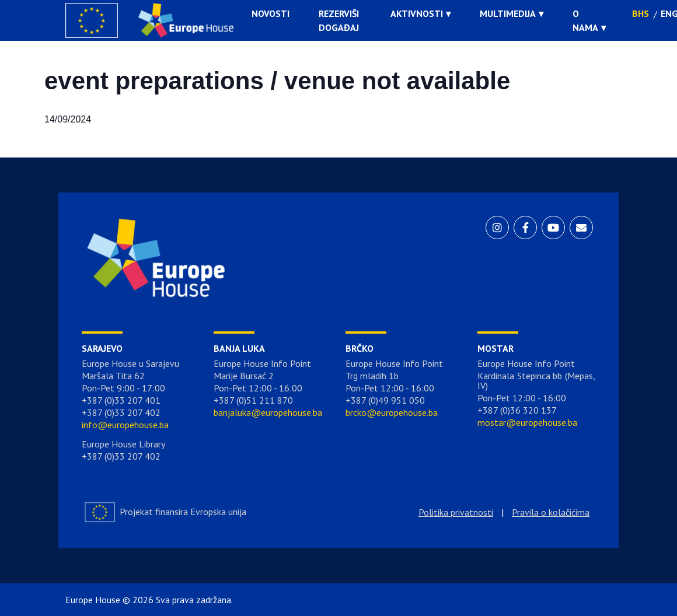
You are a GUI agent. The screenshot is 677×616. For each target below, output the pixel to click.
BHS (641, 13)
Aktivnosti (417, 13)
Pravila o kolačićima (551, 512)
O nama (585, 20)
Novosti (271, 13)
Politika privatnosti (456, 512)
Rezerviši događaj (339, 20)
